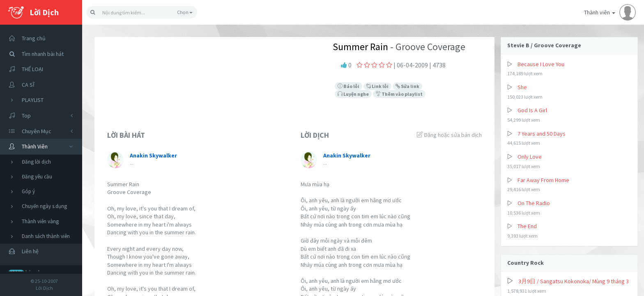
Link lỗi (377, 86)
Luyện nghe (353, 94)
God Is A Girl (532, 110)
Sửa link (407, 86)
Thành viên (610, 12)
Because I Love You (541, 64)
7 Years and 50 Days (542, 134)
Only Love (530, 157)
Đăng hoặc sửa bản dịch (449, 135)
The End (527, 226)
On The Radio (534, 203)
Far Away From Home (543, 180)
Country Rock (526, 263)
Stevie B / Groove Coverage (544, 45)
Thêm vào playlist (399, 94)
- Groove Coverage (427, 47)
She (522, 87)
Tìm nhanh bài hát (34, 54)
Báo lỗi (348, 86)
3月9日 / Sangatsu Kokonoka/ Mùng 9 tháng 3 (574, 281)
